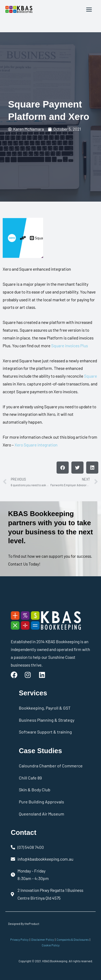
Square (90, 376)
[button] (63, 468)
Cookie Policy (51, 945)
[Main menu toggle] (89, 9)
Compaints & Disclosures (73, 940)
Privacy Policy (19, 940)
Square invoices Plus (69, 346)
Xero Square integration (36, 445)
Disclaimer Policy (43, 940)
